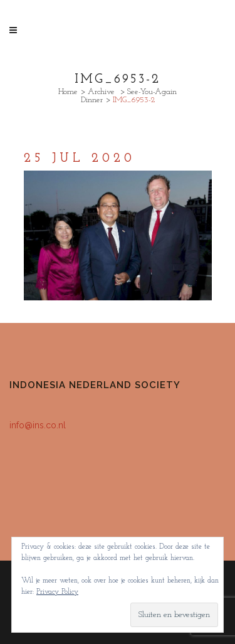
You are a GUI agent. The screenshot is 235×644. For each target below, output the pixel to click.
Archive (101, 92)
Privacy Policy (57, 592)
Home (68, 92)
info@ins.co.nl (38, 425)
